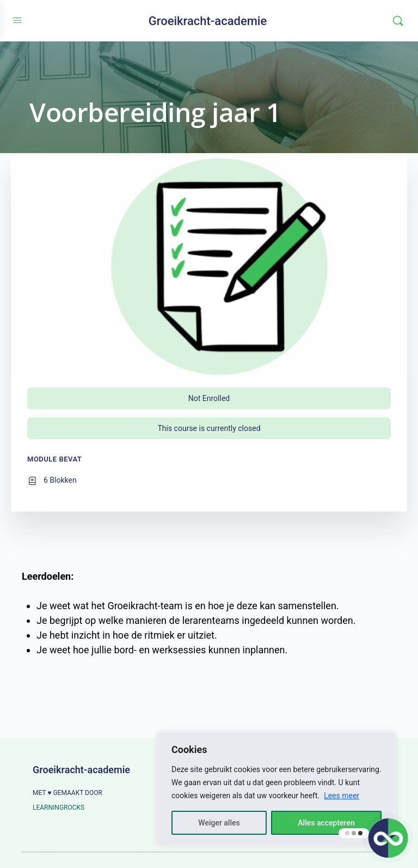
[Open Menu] (17, 20)
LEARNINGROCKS (59, 808)
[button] (388, 838)
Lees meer (342, 796)
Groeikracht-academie (208, 21)
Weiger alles (219, 823)
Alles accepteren (326, 823)
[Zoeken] (398, 21)
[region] (276, 789)
